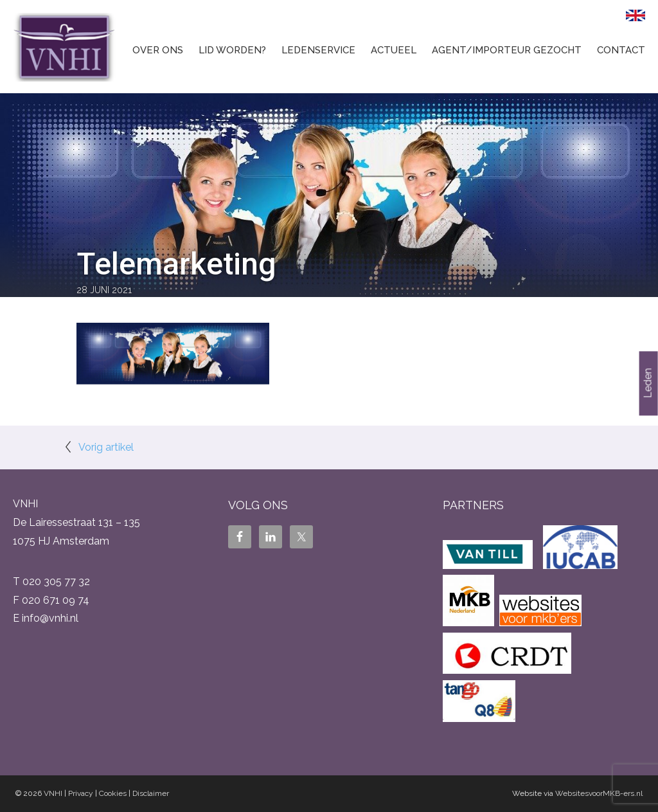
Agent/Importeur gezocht (507, 50)
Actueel (394, 50)
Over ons (158, 50)
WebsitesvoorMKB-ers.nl (599, 793)
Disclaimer (151, 793)
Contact (621, 50)
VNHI (53, 793)
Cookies (113, 793)
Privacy (81, 793)
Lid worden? (232, 50)
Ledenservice (318, 50)
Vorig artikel (106, 447)
